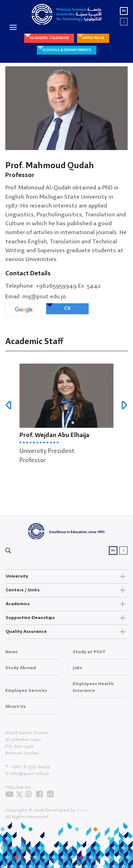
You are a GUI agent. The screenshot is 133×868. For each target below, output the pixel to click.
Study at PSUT (89, 656)
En (124, 11)
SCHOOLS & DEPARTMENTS (67, 50)
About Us (16, 710)
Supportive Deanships (66, 618)
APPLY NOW (93, 38)
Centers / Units (66, 590)
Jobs (77, 672)
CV (67, 309)
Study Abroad (21, 672)
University (66, 576)
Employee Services (26, 694)
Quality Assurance (66, 632)
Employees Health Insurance (93, 691)
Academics (66, 604)
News (12, 656)
